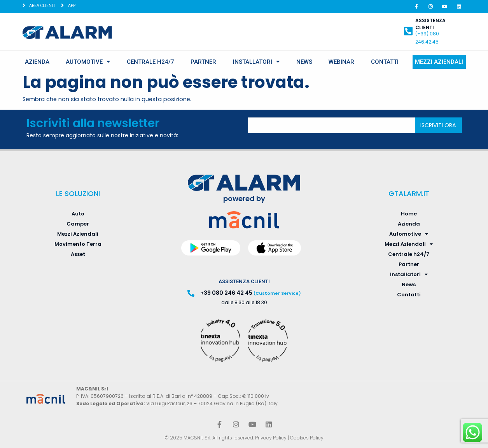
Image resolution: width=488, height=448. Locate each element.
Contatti (385, 62)
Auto (78, 214)
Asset (78, 254)
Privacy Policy (271, 438)
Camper (78, 224)
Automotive (88, 62)
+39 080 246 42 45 (226, 293)
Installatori (256, 62)
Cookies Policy (307, 438)
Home (409, 214)
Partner (203, 62)
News (304, 62)
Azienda (37, 62)
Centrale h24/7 (150, 62)
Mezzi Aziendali (439, 62)
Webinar (341, 62)
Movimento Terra (78, 244)
